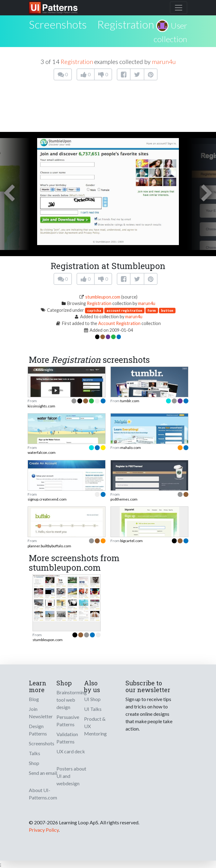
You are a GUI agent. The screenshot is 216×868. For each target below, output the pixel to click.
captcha (94, 310)
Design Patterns (38, 730)
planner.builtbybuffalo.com (49, 546)
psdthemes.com (124, 499)
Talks (35, 753)
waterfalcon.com (42, 452)
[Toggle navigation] (179, 8)
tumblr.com (130, 401)
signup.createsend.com (47, 499)
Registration (126, 24)
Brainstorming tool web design (72, 700)
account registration (124, 310)
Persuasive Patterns (68, 721)
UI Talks (93, 709)
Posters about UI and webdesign (71, 776)
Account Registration (119, 323)
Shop (34, 763)
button (167, 310)
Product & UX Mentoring (95, 726)
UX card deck (71, 751)
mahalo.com (131, 448)
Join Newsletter (41, 713)
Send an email (43, 773)
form (152, 310)
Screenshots (42, 743)
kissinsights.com (41, 406)
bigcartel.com (131, 541)
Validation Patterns (67, 738)
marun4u (164, 61)
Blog (34, 699)
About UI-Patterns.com (43, 794)
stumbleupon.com (103, 297)
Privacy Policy (44, 830)
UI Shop (92, 699)
